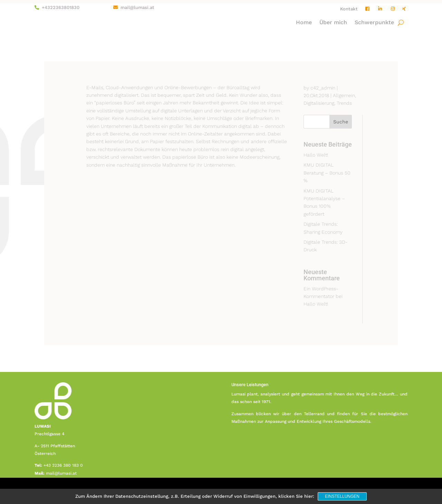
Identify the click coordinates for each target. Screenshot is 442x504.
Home (304, 23)
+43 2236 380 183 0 (63, 465)
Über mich (333, 23)
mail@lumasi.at (137, 7)
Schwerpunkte (374, 23)
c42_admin (323, 88)
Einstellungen (342, 496)
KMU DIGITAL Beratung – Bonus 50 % (327, 173)
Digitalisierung (319, 103)
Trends (344, 103)
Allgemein (344, 95)
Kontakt (349, 9)
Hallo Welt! (316, 155)
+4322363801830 (61, 7)
